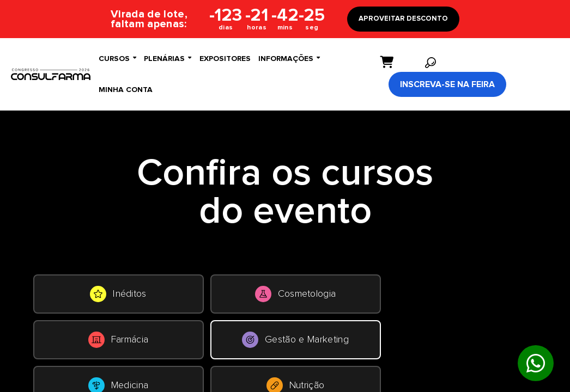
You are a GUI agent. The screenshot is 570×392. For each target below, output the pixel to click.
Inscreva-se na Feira (447, 84)
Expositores (225, 59)
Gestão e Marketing (295, 340)
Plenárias (168, 59)
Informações (289, 59)
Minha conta (126, 90)
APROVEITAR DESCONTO (403, 19)
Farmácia (119, 340)
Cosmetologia (296, 294)
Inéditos (118, 294)
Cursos (117, 59)
